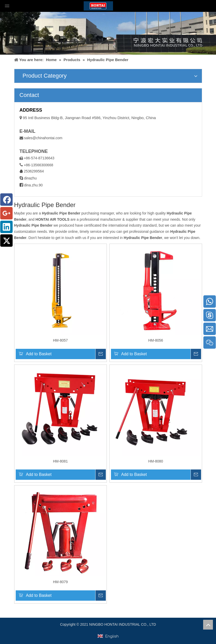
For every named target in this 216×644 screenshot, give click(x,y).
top (208, 625)
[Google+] (6, 213)
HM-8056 (156, 340)
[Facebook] (6, 200)
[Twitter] (6, 241)
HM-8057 (61, 340)
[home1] (108, 33)
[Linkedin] (6, 227)
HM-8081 (61, 461)
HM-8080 (156, 461)
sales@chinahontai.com (43, 138)
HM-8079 (61, 582)
